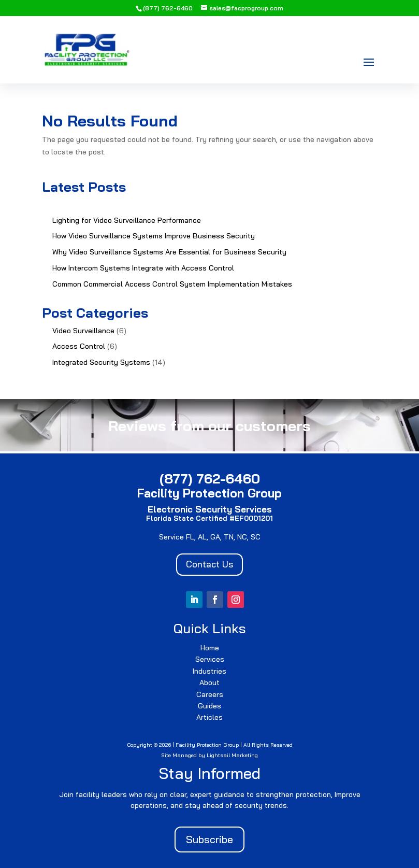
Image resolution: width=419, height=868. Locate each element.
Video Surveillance (83, 331)
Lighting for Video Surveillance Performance (127, 220)
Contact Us (209, 564)
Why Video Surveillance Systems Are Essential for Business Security (169, 252)
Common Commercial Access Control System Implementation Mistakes (172, 284)
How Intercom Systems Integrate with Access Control (143, 268)
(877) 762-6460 (168, 8)
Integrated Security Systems (101, 362)
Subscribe (209, 839)
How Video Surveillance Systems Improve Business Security (154, 236)
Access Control (79, 346)
